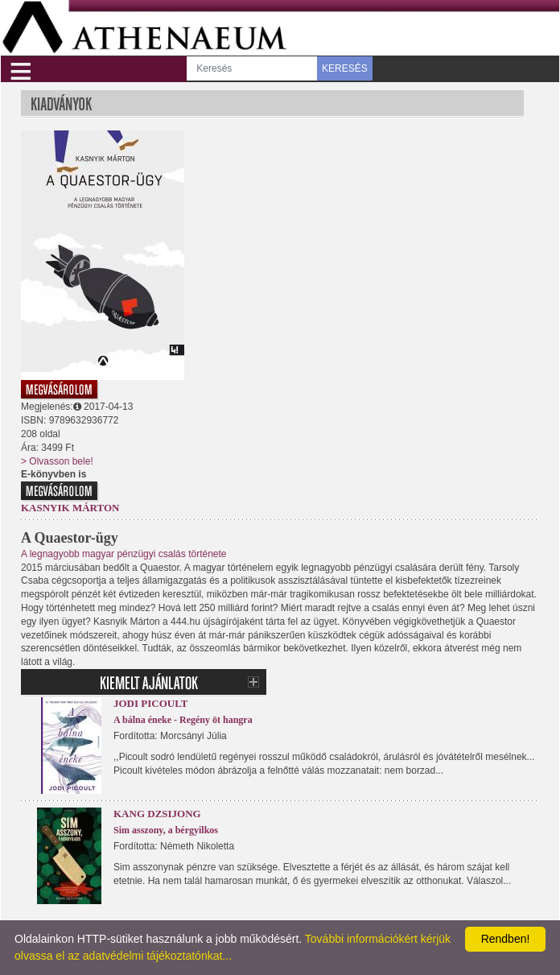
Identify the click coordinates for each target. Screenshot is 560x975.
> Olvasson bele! (57, 461)
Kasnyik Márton (70, 508)
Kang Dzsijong (157, 814)
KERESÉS (345, 68)
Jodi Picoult (150, 703)
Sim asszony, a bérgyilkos (166, 830)
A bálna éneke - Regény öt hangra (183, 720)
